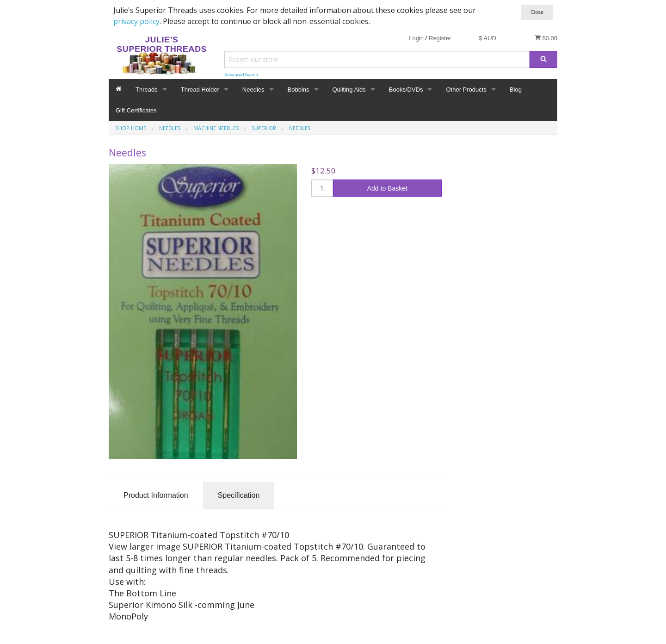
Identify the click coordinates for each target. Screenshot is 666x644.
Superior (264, 128)
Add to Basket (387, 188)
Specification (239, 495)
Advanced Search (241, 75)
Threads (147, 90)
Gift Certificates (136, 110)
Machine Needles (216, 128)
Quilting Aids (349, 90)
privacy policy (136, 21)
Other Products (466, 90)
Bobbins (299, 90)
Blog (516, 90)
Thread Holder (200, 90)
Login (416, 38)
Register (440, 38)
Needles (253, 90)
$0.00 (546, 38)
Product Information (156, 495)
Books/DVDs (406, 90)
